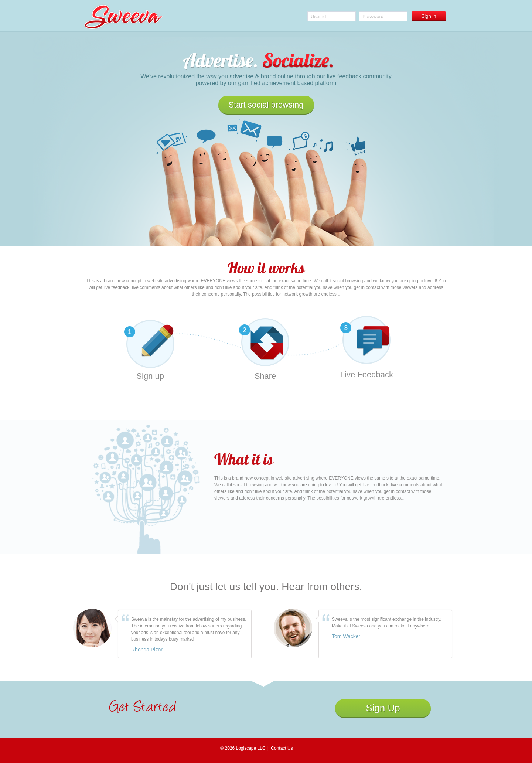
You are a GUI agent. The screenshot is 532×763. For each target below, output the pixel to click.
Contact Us (282, 748)
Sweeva (123, 17)
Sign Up (383, 708)
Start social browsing (266, 105)
